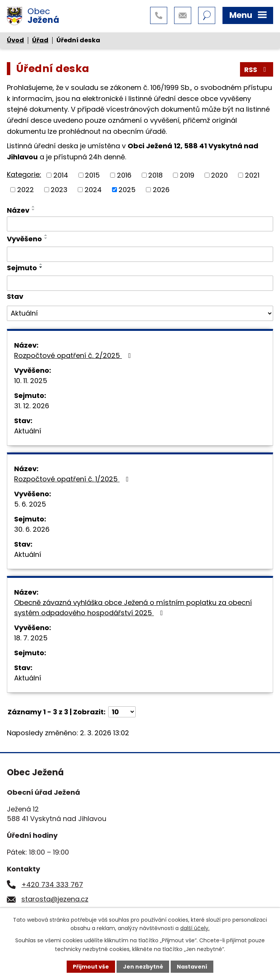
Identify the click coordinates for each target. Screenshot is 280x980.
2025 (127, 190)
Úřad (40, 40)
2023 (59, 190)
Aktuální (28, 431)
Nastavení (192, 967)
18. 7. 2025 (31, 638)
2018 (155, 175)
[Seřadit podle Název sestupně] (34, 210)
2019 (187, 175)
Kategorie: (24, 174)
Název (18, 210)
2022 (26, 190)
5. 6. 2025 (30, 504)
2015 (92, 175)
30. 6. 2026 (32, 529)
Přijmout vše (91, 967)
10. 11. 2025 (31, 381)
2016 (124, 175)
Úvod (15, 40)
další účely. (195, 928)
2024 (93, 190)
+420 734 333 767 (52, 885)
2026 (161, 190)
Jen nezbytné (143, 967)
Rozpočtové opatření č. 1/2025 (73, 479)
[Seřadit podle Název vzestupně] (34, 207)
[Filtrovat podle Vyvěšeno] (140, 254)
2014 (61, 175)
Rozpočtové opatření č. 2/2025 (74, 355)
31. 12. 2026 (32, 406)
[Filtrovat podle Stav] (140, 313)
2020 (219, 175)
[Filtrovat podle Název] (140, 224)
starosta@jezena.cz (55, 899)
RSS (257, 70)
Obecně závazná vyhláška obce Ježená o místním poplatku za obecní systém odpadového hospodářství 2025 (133, 608)
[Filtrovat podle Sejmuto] (140, 283)
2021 (252, 175)
